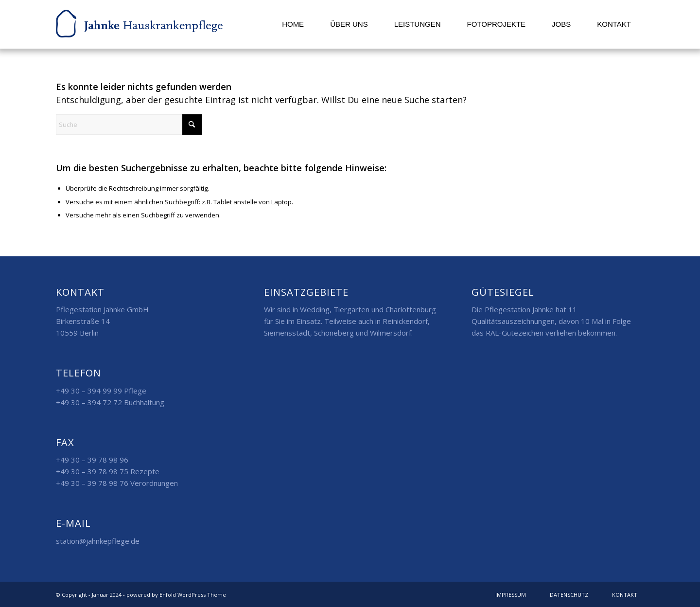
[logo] (139, 24)
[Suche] (129, 125)
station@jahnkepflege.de (98, 541)
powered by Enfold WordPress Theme (176, 595)
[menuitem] (293, 24)
